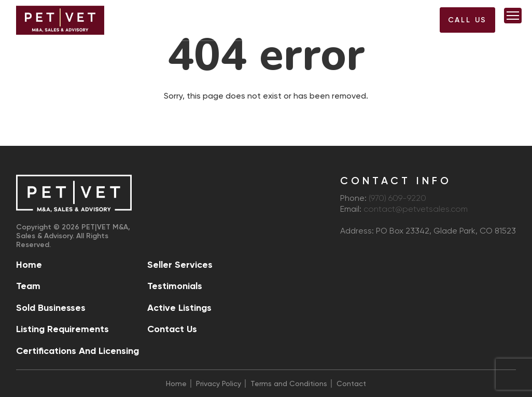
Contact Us (172, 329)
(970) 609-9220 (407, 23)
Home (29, 265)
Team (28, 286)
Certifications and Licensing (78, 351)
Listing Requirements (62, 329)
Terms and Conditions (289, 384)
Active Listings (179, 308)
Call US (468, 20)
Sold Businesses (51, 308)
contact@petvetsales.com (416, 210)
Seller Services (180, 265)
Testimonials (175, 286)
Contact (351, 384)
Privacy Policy (219, 384)
